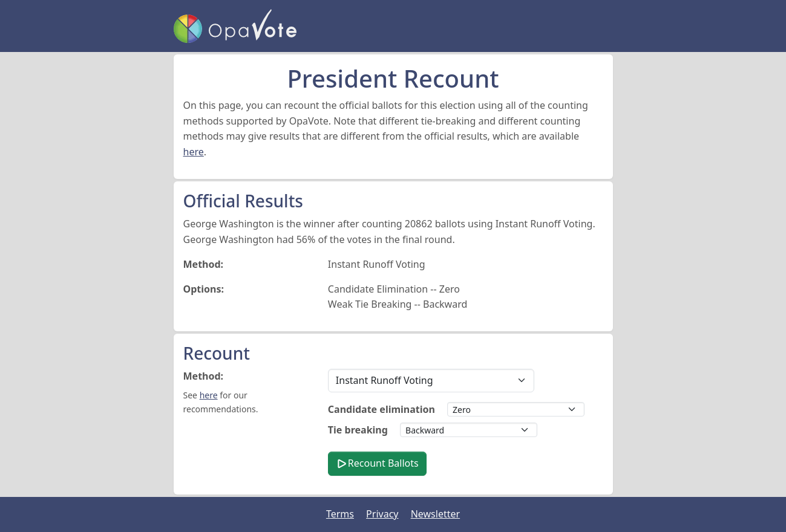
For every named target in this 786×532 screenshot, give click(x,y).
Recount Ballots (377, 463)
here (194, 152)
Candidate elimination (382, 409)
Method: (204, 376)
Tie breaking (358, 430)
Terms (340, 514)
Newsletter (435, 514)
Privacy (382, 514)
